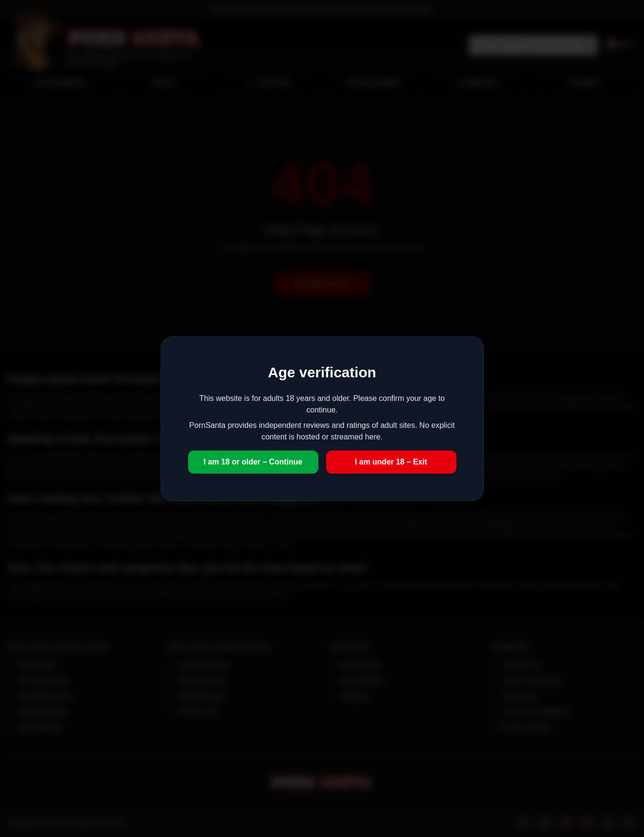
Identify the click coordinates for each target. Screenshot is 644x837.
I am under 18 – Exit (391, 462)
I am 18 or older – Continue (253, 462)
